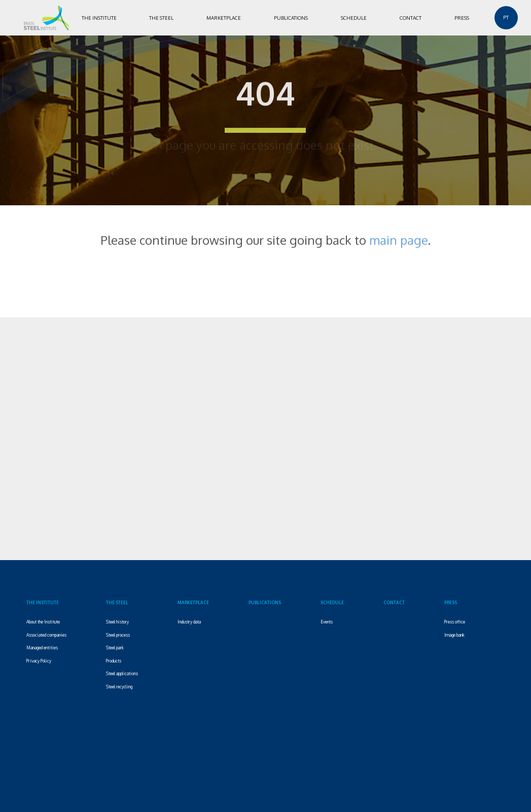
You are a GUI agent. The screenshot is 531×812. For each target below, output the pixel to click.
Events (327, 622)
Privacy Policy (39, 661)
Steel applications (122, 673)
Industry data (189, 622)
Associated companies (46, 635)
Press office (455, 622)
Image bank (454, 635)
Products (114, 661)
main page (399, 236)
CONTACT (411, 18)
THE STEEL (161, 18)
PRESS (462, 18)
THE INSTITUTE (99, 18)
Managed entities (42, 648)
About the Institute (43, 622)
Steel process (118, 635)
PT (506, 17)
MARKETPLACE (224, 18)
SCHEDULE (354, 18)
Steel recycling (119, 687)
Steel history (117, 622)
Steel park (115, 648)
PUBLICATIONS (291, 18)
